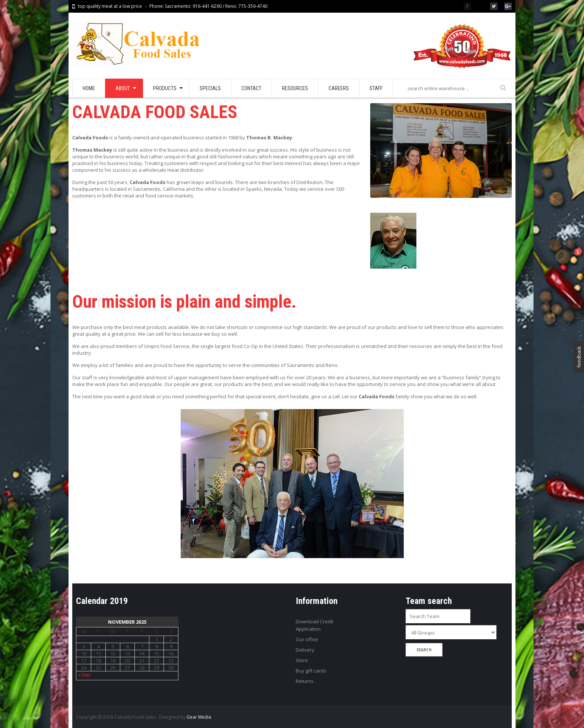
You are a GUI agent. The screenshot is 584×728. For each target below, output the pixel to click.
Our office (307, 639)
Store (302, 660)
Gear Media (199, 717)
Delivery (305, 650)
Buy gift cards (311, 671)
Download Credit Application (315, 625)
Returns (305, 681)
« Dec (84, 675)
